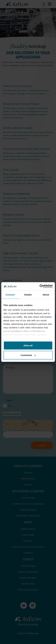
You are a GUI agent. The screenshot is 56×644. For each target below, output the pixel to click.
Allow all (28, 345)
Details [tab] (28, 294)
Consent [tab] (10, 294)
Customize (28, 355)
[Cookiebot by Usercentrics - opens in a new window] (40, 286)
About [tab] (46, 294)
